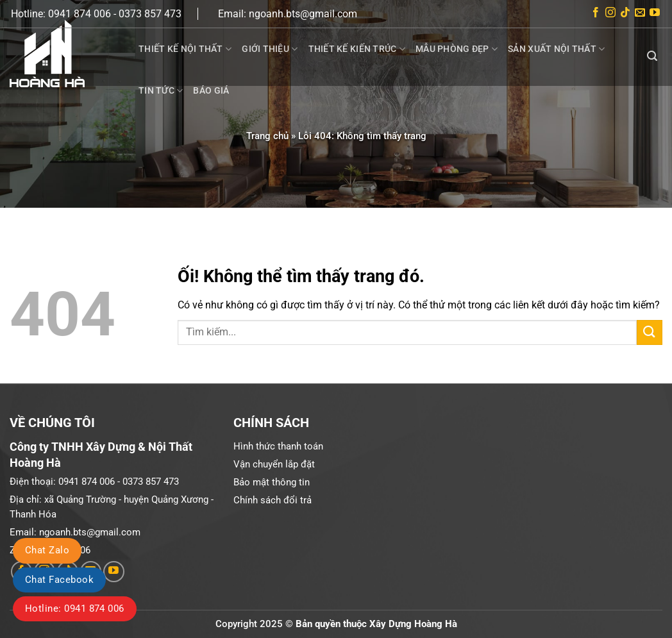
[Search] (652, 56)
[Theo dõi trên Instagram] (610, 14)
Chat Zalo (47, 550)
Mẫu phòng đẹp (457, 49)
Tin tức (161, 91)
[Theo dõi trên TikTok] (625, 14)
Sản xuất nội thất (556, 49)
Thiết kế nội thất (185, 49)
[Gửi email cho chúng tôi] (640, 14)
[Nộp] (650, 332)
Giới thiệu (270, 49)
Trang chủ (267, 136)
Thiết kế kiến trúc (357, 49)
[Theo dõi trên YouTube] (655, 14)
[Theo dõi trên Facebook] (596, 14)
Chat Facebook (59, 580)
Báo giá (211, 90)
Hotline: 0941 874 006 (75, 609)
